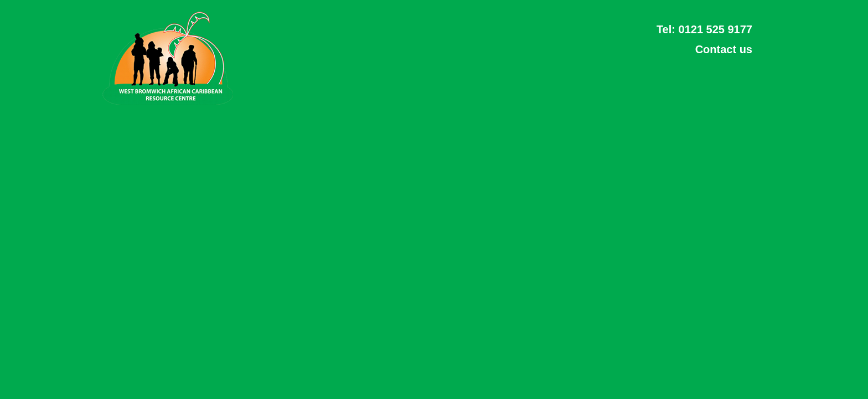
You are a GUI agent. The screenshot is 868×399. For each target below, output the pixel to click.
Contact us (724, 49)
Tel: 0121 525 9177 (704, 29)
